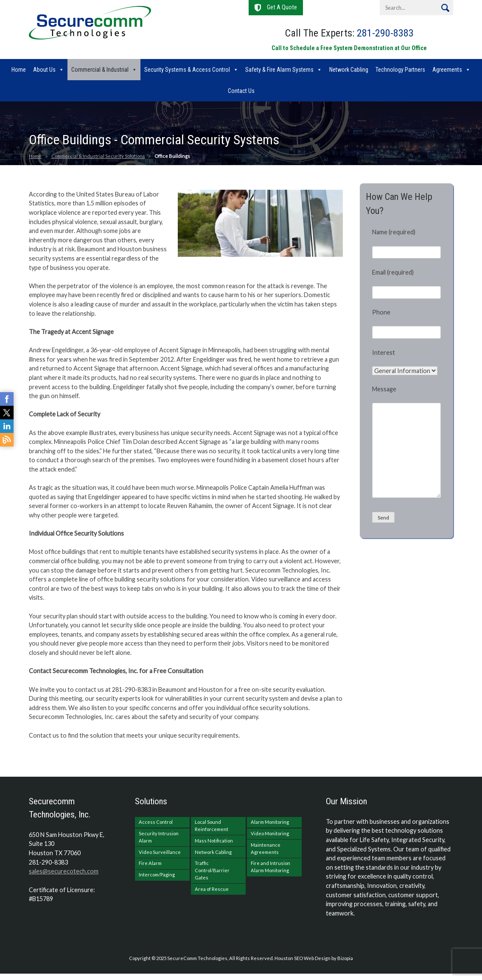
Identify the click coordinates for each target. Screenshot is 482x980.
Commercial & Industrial (100, 70)
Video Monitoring (270, 833)
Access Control (156, 822)
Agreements (447, 70)
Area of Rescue (212, 889)
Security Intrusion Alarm (159, 837)
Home (19, 70)
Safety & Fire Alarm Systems (279, 70)
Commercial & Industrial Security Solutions (98, 156)
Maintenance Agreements (266, 848)
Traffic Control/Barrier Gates (212, 870)
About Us (44, 70)
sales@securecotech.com (64, 871)
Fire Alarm (150, 863)
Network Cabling (349, 70)
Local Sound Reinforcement (212, 826)
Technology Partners (400, 70)
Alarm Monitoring (270, 822)
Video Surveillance (160, 852)
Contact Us (241, 91)
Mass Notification (214, 841)
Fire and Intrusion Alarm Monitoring (270, 867)
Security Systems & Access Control (187, 70)
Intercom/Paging (157, 875)
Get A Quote (282, 7)
